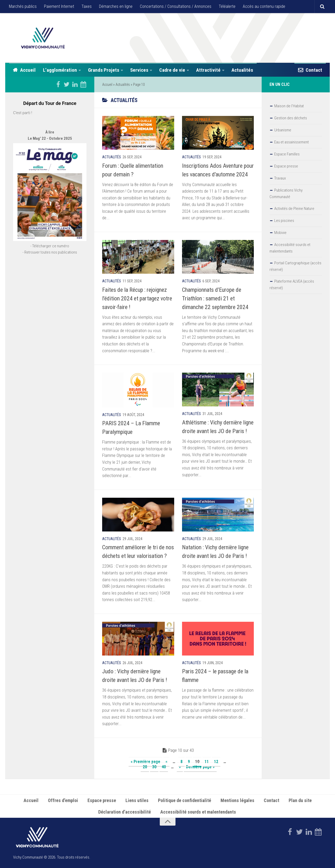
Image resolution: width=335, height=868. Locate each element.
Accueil (28, 70)
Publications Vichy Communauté (286, 194)
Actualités (242, 70)
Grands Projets (104, 70)
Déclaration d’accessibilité (125, 812)
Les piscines (284, 221)
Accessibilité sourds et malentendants (290, 248)
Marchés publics (23, 6)
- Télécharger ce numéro (50, 261)
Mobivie (280, 233)
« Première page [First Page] (145, 762)
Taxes (87, 6)
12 (216, 762)
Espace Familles (287, 154)
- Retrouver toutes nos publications (50, 267)
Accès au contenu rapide (264, 6)
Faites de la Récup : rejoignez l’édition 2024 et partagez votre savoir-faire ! (137, 298)
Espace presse (286, 166)
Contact (314, 70)
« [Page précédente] (166, 762)
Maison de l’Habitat (289, 106)
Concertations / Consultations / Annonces (176, 6)
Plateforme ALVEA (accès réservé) (292, 285)
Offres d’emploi (63, 800)
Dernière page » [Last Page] (200, 767)
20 (145, 767)
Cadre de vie (172, 70)
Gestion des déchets (291, 118)
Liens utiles (137, 800)
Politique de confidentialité (185, 800)
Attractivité (208, 70)
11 (207, 762)
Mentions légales (237, 800)
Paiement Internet (59, 6)
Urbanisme (283, 130)
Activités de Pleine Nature (294, 209)
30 (154, 767)
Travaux (280, 178)
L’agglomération (60, 70)
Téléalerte (227, 6)
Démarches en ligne (116, 6)
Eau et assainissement (292, 142)
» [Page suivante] (180, 767)
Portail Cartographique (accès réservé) (295, 266)
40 (164, 767)
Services (139, 70)
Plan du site (300, 800)
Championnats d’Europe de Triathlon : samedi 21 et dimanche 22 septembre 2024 (215, 298)
